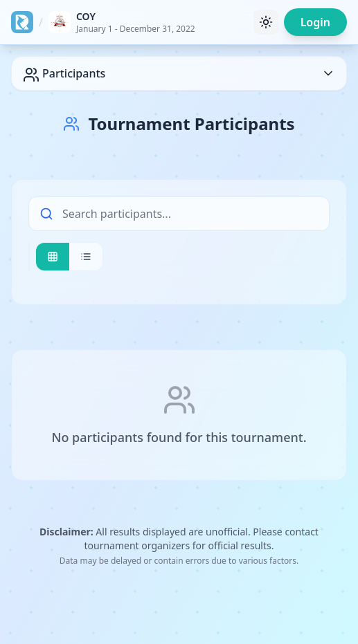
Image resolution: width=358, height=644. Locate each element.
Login (315, 22)
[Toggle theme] (266, 22)
